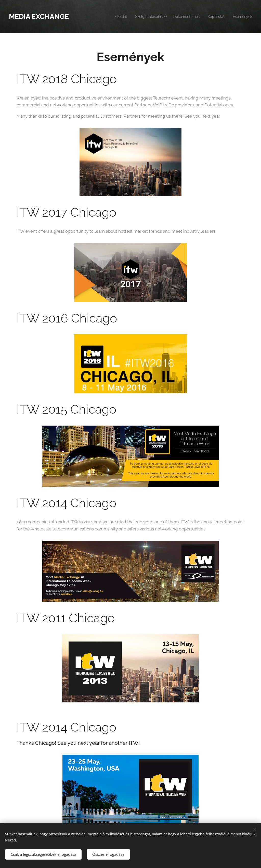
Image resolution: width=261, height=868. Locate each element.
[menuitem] (110, 17)
